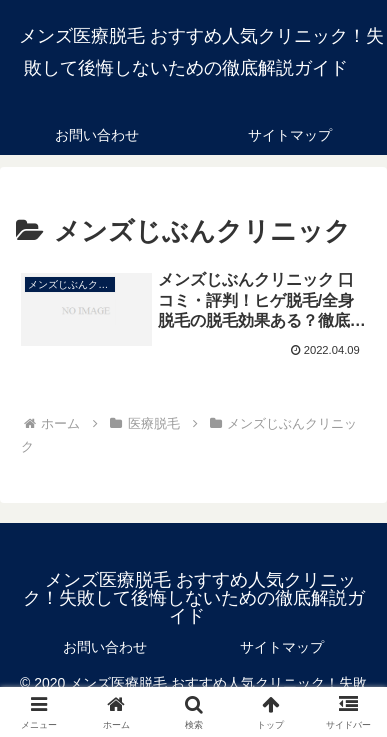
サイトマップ (282, 647)
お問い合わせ (105, 647)
